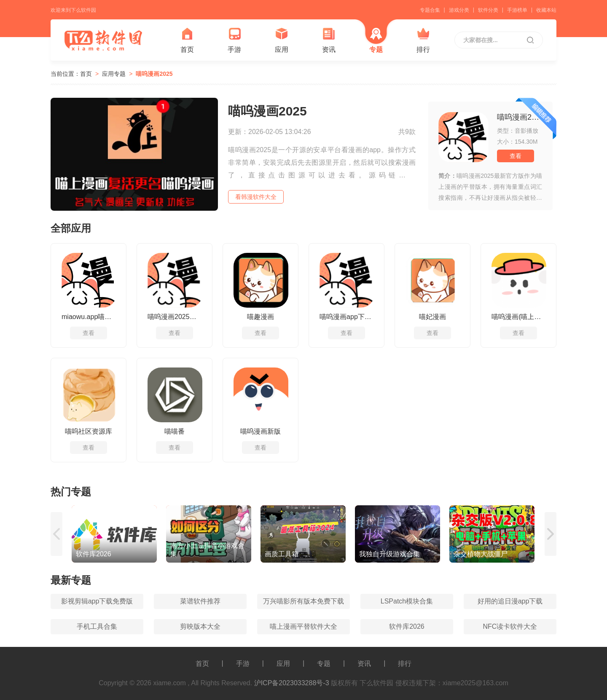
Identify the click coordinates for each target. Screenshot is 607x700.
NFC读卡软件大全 (510, 626)
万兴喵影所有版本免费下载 (303, 601)
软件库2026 (407, 626)
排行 (423, 40)
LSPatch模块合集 (407, 601)
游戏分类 (459, 10)
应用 (282, 40)
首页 (187, 40)
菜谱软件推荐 (200, 601)
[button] (57, 534)
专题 (376, 40)
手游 (234, 40)
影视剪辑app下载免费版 (97, 601)
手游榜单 (517, 10)
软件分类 (488, 10)
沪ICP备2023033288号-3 (292, 683)
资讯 (329, 40)
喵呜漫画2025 (154, 74)
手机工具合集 (97, 626)
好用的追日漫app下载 (510, 601)
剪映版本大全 (200, 626)
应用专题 (114, 74)
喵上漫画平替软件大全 (303, 626)
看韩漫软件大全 (256, 197)
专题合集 (430, 10)
